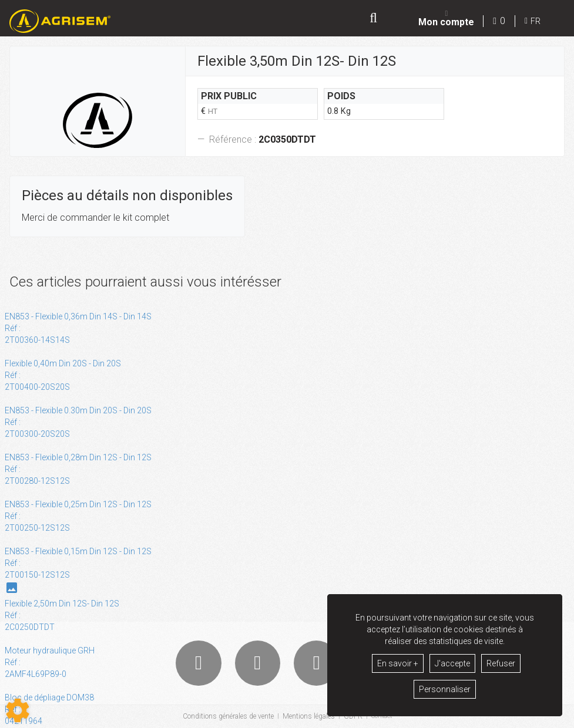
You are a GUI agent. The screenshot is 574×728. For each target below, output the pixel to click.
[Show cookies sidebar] (18, 710)
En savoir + (398, 663)
